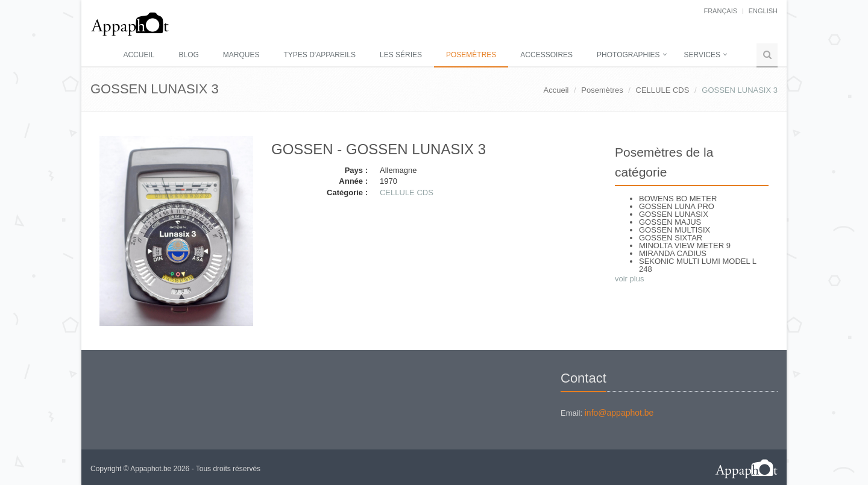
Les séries (401, 55)
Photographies (628, 55)
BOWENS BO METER (678, 199)
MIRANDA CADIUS (673, 253)
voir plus (629, 279)
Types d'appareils (320, 55)
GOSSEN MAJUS (670, 222)
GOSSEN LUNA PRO (677, 206)
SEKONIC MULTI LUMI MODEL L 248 (698, 265)
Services (702, 55)
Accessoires (546, 55)
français (720, 11)
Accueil (139, 55)
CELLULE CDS (663, 90)
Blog (188, 55)
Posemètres (471, 55)
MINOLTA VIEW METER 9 (685, 246)
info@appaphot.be (619, 413)
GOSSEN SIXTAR (671, 238)
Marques (241, 55)
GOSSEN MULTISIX (675, 230)
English (763, 11)
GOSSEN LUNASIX (674, 214)
